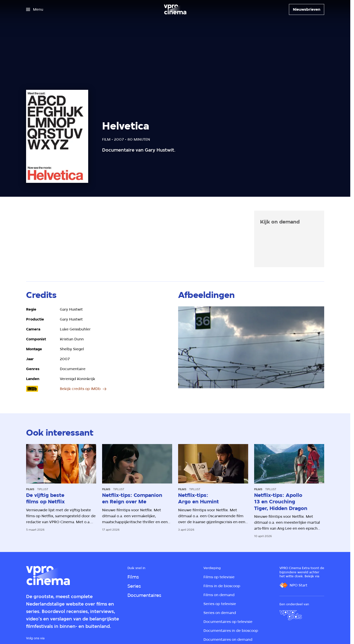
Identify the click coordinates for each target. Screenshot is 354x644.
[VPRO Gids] (291, 615)
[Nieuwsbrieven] (307, 9)
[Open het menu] (35, 9)
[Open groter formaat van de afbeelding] (251, 347)
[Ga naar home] (175, 9)
